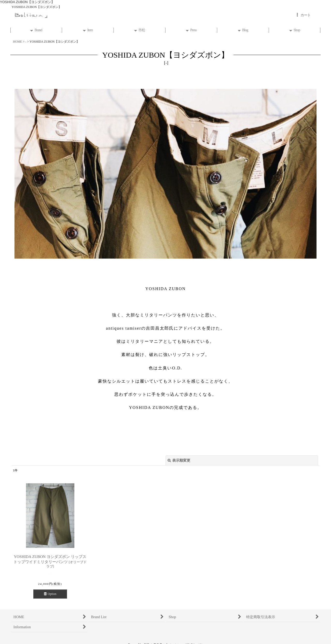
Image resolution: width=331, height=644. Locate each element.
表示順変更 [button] (179, 460)
